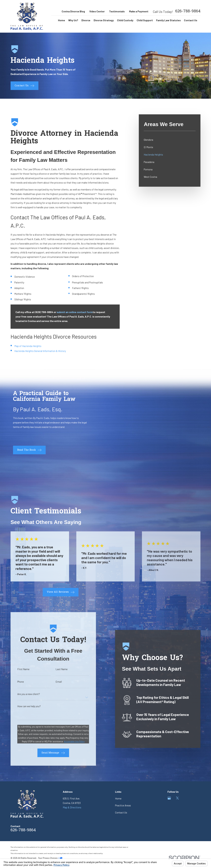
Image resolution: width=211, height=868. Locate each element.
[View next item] (39, 592)
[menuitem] (170, 140)
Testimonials (117, 11)
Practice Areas (123, 805)
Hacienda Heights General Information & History (40, 351)
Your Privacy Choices (50, 858)
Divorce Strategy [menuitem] (104, 20)
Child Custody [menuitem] (125, 20)
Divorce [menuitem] (86, 20)
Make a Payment (139, 11)
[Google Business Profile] (169, 798)
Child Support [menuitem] (145, 20)
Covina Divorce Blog (73, 11)
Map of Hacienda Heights (28, 346)
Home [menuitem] (61, 20)
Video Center (97, 11)
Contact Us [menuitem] (191, 20)
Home (118, 798)
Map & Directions (72, 807)
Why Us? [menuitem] (73, 20)
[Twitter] (177, 798)
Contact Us (121, 812)
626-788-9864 (188, 12)
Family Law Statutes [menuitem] (168, 20)
